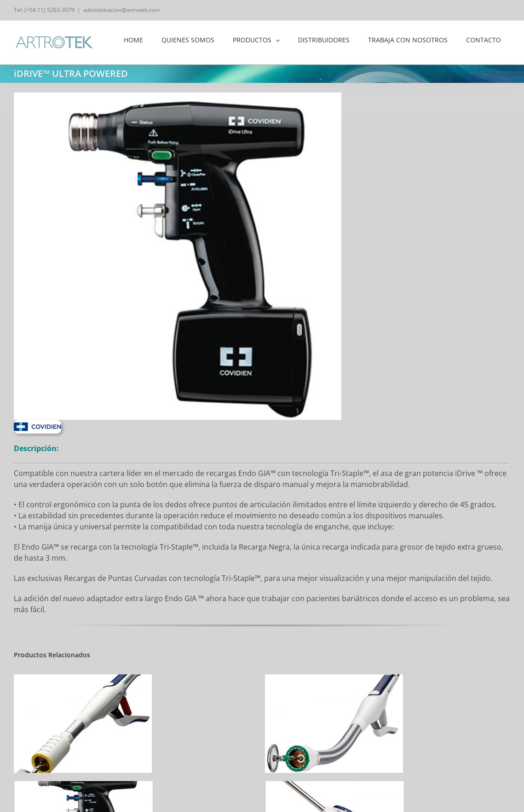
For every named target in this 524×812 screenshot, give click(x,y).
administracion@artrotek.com (121, 10)
